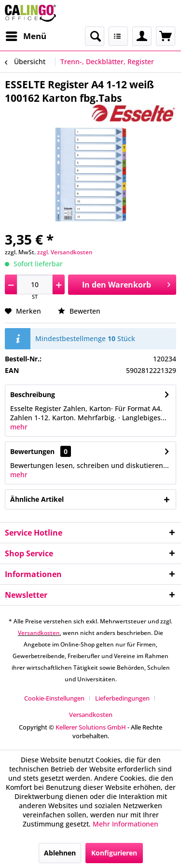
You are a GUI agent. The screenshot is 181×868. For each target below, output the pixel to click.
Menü (26, 35)
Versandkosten (39, 633)
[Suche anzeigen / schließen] (95, 36)
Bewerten (79, 311)
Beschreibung (33, 394)
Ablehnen (60, 853)
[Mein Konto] (142, 36)
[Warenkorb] (166, 36)
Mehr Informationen (125, 824)
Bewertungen (32, 451)
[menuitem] (26, 36)
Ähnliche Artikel (37, 499)
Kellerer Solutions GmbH (91, 727)
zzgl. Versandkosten (65, 252)
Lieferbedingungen (122, 698)
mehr (19, 427)
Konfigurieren (114, 853)
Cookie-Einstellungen (54, 698)
